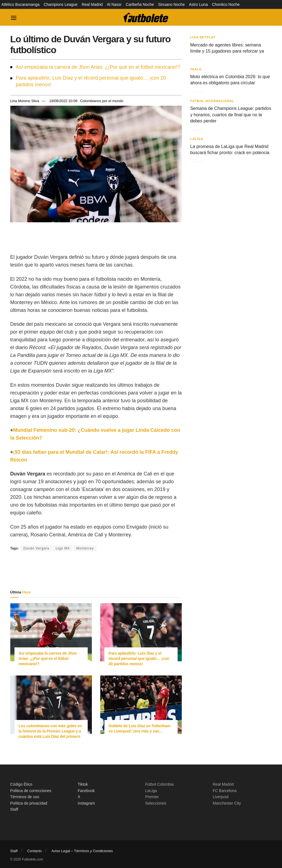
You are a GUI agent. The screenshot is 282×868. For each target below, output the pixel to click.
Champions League (61, 4)
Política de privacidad (29, 803)
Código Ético (21, 784)
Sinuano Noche (171, 4)
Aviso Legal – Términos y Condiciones (82, 851)
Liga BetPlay (203, 37)
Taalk (196, 69)
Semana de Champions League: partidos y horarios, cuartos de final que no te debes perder (231, 115)
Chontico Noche (226, 4)
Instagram (86, 803)
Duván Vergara (36, 548)
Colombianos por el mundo (102, 101)
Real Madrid (92, 4)
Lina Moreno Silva (25, 101)
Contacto (35, 851)
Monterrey (85, 548)
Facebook (86, 791)
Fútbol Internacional (212, 101)
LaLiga (197, 139)
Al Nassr (114, 4)
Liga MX (63, 548)
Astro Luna (198, 4)
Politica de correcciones (31, 791)
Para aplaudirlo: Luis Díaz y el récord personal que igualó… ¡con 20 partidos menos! (91, 81)
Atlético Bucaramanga (20, 4)
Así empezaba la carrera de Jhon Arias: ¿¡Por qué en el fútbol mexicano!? (98, 67)
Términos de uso (25, 797)
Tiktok (83, 784)
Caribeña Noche (140, 4)
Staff (14, 809)
